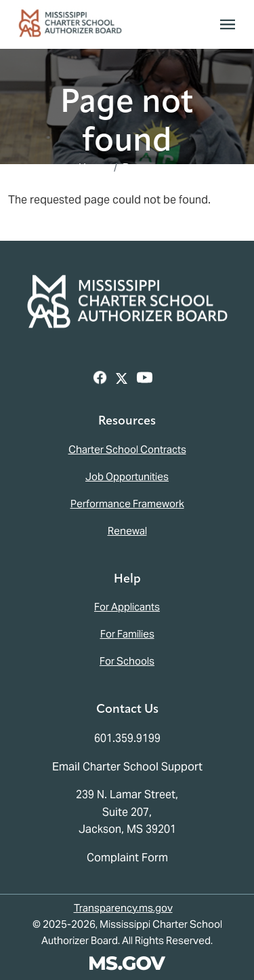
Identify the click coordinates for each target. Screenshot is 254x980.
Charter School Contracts (127, 449)
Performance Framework (127, 504)
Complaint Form (127, 858)
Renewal (127, 531)
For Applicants (127, 607)
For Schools (127, 661)
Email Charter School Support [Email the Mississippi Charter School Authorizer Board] (127, 767)
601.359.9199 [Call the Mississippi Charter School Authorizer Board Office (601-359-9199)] (127, 738)
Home (93, 168)
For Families (127, 634)
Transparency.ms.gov (123, 908)
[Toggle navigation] (228, 24)
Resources (149, 168)
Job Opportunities (127, 476)
